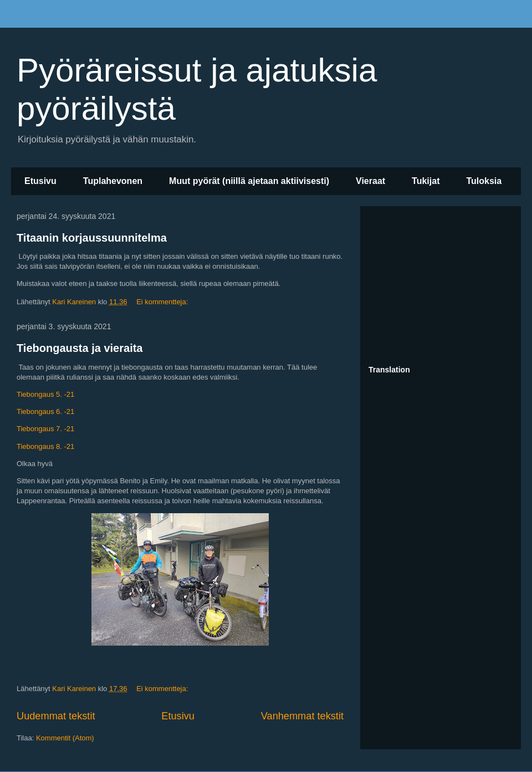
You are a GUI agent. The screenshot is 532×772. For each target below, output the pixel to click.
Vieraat (370, 181)
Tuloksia (484, 181)
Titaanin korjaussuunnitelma (92, 238)
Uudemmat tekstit (56, 716)
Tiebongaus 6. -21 (45, 411)
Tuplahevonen (113, 181)
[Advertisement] (441, 284)
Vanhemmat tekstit (302, 716)
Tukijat (426, 181)
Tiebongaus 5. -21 (45, 394)
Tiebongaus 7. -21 (45, 429)
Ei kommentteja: (163, 302)
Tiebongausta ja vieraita (80, 348)
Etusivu (40, 181)
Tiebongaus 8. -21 (45, 446)
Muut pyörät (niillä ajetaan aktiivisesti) (249, 181)
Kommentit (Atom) (65, 738)
